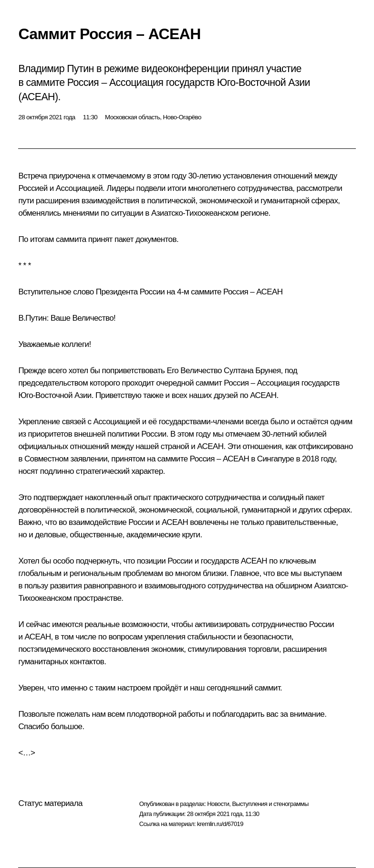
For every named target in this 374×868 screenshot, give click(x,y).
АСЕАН (263, 395)
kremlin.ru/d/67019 (220, 824)
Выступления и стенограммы (270, 804)
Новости (218, 804)
